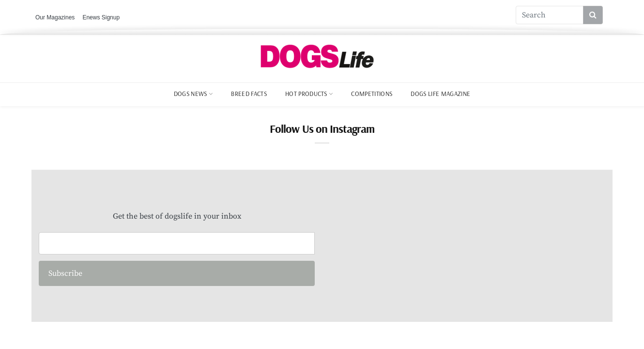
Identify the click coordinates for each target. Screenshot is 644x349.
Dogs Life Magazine (440, 94)
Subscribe (65, 273)
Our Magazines (55, 17)
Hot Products (306, 94)
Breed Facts (249, 94)
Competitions (372, 94)
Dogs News (191, 94)
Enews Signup (101, 17)
